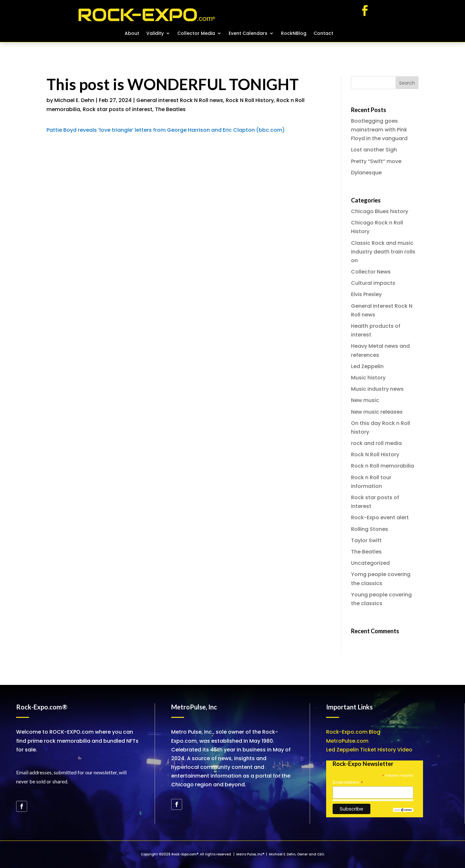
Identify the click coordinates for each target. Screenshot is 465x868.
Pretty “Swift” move (376, 161)
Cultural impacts (373, 283)
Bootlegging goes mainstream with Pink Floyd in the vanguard (379, 130)
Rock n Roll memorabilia (382, 466)
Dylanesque (366, 173)
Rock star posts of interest (118, 109)
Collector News (371, 272)
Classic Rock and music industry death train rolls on (383, 252)
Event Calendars (248, 34)
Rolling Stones (370, 529)
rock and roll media (376, 443)
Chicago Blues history (380, 211)
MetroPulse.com (347, 741)
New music (365, 400)
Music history (368, 378)
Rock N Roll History (250, 100)
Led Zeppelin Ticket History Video (369, 750)
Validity (155, 34)
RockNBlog (294, 34)
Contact (323, 34)
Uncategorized (370, 563)
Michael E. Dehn (74, 100)
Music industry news (377, 389)
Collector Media (196, 34)
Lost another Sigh (374, 150)
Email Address (348, 782)
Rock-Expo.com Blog (353, 732)
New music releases (377, 412)
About (132, 34)
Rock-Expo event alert (380, 517)
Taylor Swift (366, 540)
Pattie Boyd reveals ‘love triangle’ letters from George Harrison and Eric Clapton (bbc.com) (166, 130)
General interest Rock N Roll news (180, 100)
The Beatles (170, 109)
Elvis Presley (366, 294)
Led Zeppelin (367, 366)
